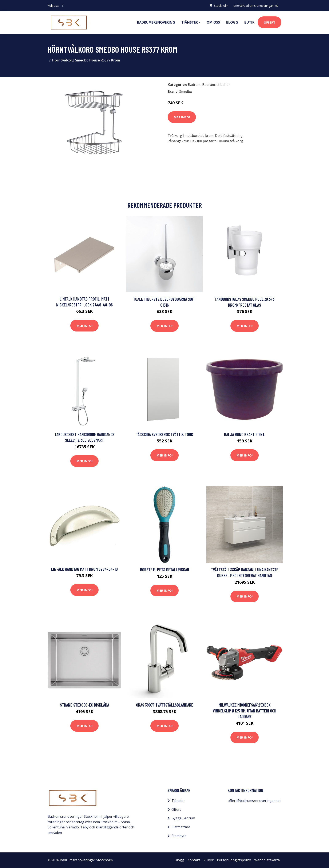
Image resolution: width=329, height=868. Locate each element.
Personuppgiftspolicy (234, 860)
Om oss (213, 22)
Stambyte (179, 836)
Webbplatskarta (267, 860)
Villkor (209, 860)
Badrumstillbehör (216, 85)
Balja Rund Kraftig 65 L (245, 434)
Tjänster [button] (190, 22)
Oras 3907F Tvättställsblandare (165, 705)
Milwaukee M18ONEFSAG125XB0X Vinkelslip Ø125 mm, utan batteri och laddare (245, 711)
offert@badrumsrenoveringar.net (256, 6)
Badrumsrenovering (156, 22)
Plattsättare (181, 827)
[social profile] (63, 6)
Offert (269, 22)
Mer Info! (182, 117)
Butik (249, 22)
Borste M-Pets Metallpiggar (165, 569)
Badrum (194, 85)
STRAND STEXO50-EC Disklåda (85, 705)
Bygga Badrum (183, 818)
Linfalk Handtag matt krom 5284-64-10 (84, 569)
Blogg (232, 22)
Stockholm (221, 6)
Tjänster (178, 801)
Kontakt (194, 860)
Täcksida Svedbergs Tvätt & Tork (164, 434)
